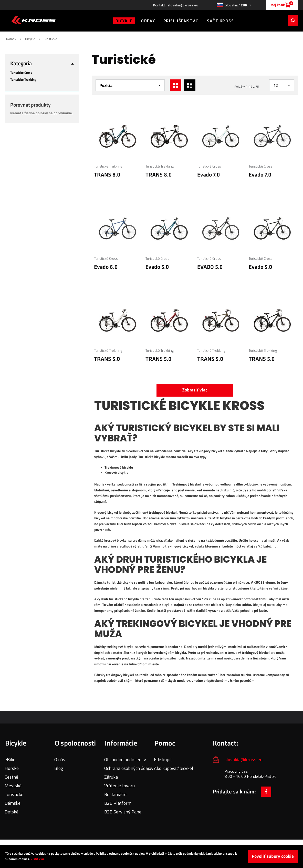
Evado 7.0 (208, 175)
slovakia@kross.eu (183, 5)
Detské (12, 812)
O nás (60, 759)
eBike (10, 759)
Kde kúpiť (163, 759)
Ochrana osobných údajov (129, 768)
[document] (151, 856)
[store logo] (33, 20)
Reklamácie (115, 794)
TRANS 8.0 (107, 175)
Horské (12, 768)
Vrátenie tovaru (119, 786)
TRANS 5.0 (107, 359)
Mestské (13, 786)
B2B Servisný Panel (123, 812)
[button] (234, 5)
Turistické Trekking (108, 166)
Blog (59, 768)
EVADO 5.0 (210, 267)
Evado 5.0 (157, 267)
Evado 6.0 (106, 267)
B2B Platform (118, 803)
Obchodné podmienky (125, 759)
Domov (11, 39)
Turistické (14, 794)
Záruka (111, 777)
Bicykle (30, 39)
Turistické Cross (209, 166)
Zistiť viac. (38, 859)
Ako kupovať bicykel (174, 768)
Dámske (13, 803)
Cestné (11, 777)
